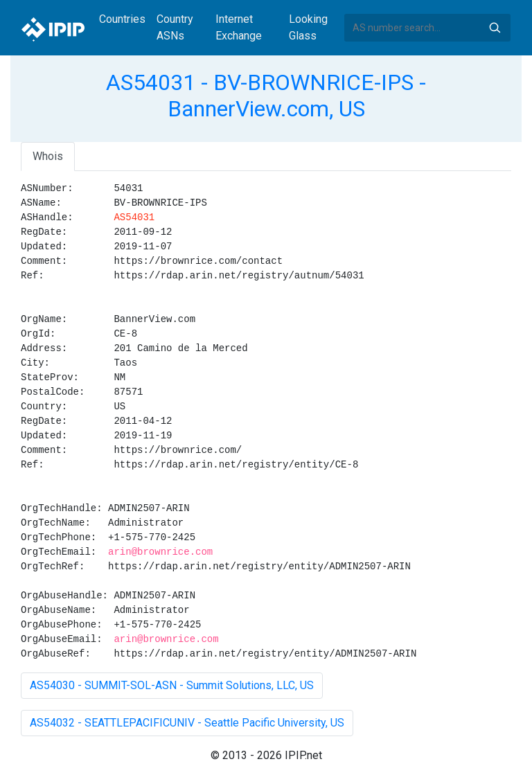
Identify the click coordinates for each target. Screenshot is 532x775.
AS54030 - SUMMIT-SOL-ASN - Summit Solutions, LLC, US (172, 685)
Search (495, 28)
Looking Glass (308, 27)
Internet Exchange (239, 27)
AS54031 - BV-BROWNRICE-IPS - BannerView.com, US (266, 96)
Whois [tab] (48, 156)
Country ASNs (175, 27)
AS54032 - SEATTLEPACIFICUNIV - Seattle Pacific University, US (187, 723)
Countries (122, 19)
